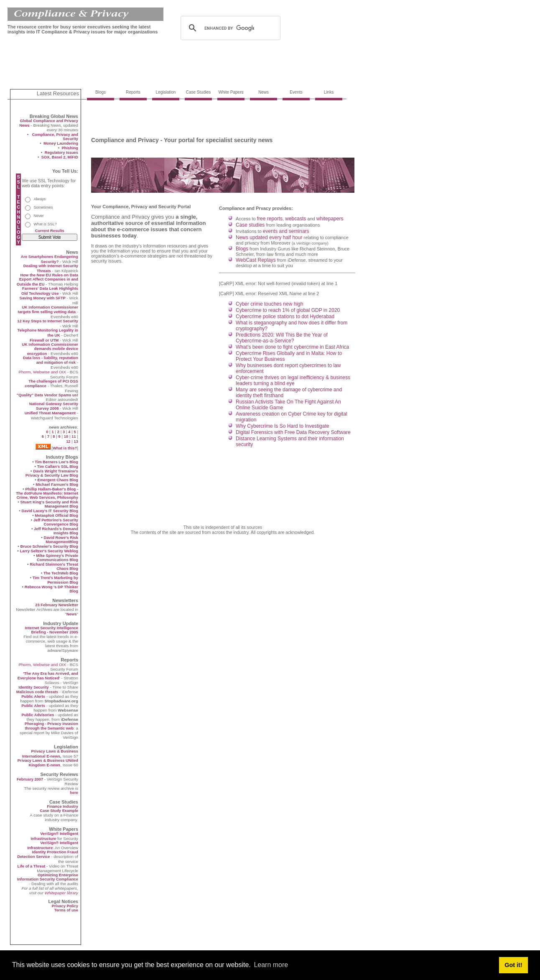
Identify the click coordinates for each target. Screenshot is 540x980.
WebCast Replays (256, 260)
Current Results (50, 231)
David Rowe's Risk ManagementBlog (61, 540)
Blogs (242, 249)
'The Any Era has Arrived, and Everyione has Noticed (48, 676)
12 (68, 442)
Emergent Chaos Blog (58, 480)
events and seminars (286, 231)
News (71, 614)
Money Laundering (61, 143)
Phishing (70, 148)
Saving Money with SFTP (42, 298)
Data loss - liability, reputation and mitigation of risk (51, 360)
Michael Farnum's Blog (57, 485)
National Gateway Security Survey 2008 (54, 406)
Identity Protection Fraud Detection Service (48, 854)
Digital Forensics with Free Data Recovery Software (293, 432)
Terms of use (66, 910)
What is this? (65, 448)
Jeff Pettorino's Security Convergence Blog (56, 522)
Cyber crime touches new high (269, 304)
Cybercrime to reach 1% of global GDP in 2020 (288, 310)
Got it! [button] (513, 965)
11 (74, 436)
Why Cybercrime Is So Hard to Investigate (282, 426)
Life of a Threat (31, 866)
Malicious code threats (37, 692)
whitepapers (330, 219)
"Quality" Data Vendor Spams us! (47, 395)
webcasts (295, 219)
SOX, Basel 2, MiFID (60, 157)
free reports (270, 219)
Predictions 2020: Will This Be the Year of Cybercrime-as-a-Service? (282, 338)
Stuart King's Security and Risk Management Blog (49, 504)
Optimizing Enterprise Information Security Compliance (48, 877)
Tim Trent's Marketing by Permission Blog (55, 580)
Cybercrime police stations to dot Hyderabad (285, 316)
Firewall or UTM (44, 340)
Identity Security (34, 687)
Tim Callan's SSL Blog (58, 467)
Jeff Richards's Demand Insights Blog (56, 531)
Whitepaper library (61, 893)
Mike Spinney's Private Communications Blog (57, 558)
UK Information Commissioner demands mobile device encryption (50, 349)
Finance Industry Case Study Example (59, 809)
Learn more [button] (271, 965)
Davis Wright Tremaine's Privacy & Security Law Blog (52, 473)
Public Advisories (38, 715)
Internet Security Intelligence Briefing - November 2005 (51, 630)
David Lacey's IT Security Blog (50, 511)
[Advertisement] (160, 67)
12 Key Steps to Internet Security (48, 321)
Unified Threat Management (50, 413)
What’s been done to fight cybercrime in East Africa (292, 347)
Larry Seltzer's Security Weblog (49, 551)
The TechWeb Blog (61, 573)
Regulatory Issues (61, 153)
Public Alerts (33, 697)
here (74, 793)
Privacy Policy (65, 906)
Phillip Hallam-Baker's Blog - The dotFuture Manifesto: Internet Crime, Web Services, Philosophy (47, 493)
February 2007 (31, 779)
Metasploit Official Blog (56, 516)
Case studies (250, 225)
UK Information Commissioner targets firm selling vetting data (48, 310)
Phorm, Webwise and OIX (42, 372)
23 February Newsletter (57, 605)
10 (66, 436)
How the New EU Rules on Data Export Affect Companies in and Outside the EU (47, 280)
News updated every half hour (269, 237)
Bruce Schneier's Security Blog (49, 546)
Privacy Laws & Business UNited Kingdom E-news (48, 763)
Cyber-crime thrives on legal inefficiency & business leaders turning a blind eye (293, 380)
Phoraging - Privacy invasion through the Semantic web (51, 726)
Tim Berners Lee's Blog (56, 462)
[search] (229, 28)
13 (76, 442)
